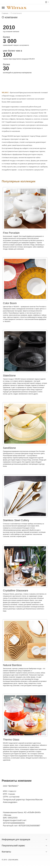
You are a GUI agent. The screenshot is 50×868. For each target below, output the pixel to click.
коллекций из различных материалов (17, 73)
